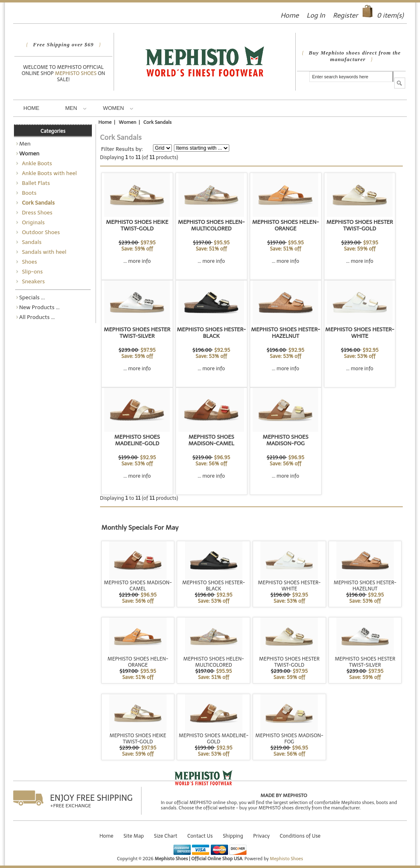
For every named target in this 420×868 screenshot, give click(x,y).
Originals (32, 222)
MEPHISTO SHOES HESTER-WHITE (360, 333)
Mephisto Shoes (76, 73)
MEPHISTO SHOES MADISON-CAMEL (211, 440)
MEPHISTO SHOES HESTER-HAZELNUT (285, 333)
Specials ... (32, 297)
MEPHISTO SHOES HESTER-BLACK (211, 333)
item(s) (390, 15)
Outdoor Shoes (40, 232)
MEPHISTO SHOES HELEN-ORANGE (286, 225)
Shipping (233, 836)
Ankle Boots (36, 163)
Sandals (31, 242)
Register (346, 15)
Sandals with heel (43, 252)
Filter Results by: (122, 149)
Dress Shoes (36, 212)
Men (76, 108)
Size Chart (165, 836)
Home (290, 15)
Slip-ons (31, 271)
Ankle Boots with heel (48, 173)
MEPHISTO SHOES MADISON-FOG (285, 440)
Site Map (134, 836)
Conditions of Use (300, 836)
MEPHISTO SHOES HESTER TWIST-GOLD (360, 225)
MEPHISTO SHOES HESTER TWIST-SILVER (137, 333)
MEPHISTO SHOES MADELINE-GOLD (137, 440)
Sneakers (32, 281)
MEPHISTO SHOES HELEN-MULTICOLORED (211, 225)
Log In (316, 15)
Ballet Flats (35, 183)
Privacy (261, 836)
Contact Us (200, 836)
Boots (28, 193)
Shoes (28, 262)
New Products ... (40, 307)
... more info (137, 261)
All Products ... (37, 317)
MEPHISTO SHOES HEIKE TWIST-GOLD (137, 225)
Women (118, 108)
